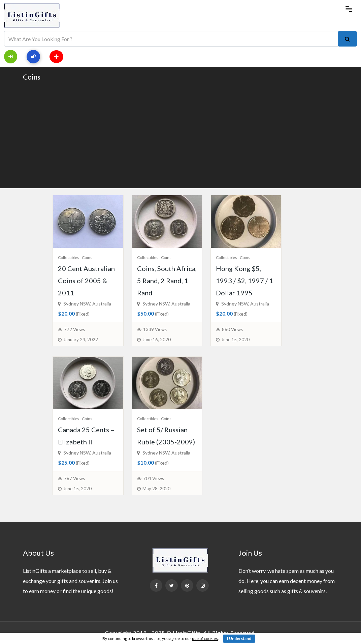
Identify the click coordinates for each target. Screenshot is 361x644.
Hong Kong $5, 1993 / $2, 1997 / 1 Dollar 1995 (244, 281)
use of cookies (205, 638)
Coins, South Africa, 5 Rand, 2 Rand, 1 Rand (167, 281)
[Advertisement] (180, 134)
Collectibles (69, 257)
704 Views (154, 478)
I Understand (239, 638)
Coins (32, 77)
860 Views (232, 329)
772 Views (74, 329)
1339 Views (155, 329)
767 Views (74, 478)
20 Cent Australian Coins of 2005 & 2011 (86, 281)
